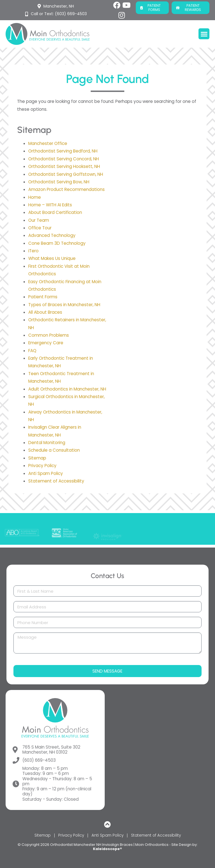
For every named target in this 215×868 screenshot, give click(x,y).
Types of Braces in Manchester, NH (64, 305)
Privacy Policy (42, 466)
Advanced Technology (52, 235)
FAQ (32, 351)
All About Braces (45, 312)
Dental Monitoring (47, 443)
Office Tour (40, 228)
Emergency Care (46, 343)
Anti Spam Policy (46, 473)
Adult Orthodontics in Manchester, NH (67, 389)
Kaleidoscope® (107, 849)
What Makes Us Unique (52, 258)
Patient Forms (43, 297)
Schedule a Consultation (54, 450)
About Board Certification (55, 212)
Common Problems (49, 335)
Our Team (39, 220)
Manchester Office (48, 143)
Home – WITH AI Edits (50, 205)
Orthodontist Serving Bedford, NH (63, 151)
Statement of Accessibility (56, 481)
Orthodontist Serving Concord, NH (64, 159)
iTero (33, 251)
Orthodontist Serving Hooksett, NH (64, 166)
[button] (204, 34)
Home (35, 197)
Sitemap (37, 458)
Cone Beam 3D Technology (57, 243)
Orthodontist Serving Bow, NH (59, 182)
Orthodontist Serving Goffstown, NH (66, 174)
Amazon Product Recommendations (66, 189)
